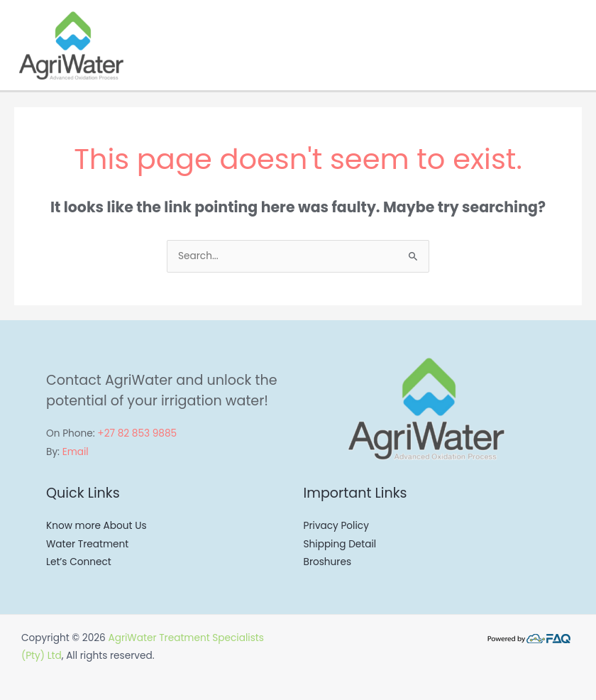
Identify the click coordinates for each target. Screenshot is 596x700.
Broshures (328, 562)
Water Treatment (87, 544)
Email (76, 452)
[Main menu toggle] (581, 45)
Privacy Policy (336, 526)
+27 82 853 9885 (137, 433)
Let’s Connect (79, 562)
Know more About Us (96, 526)
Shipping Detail (340, 544)
